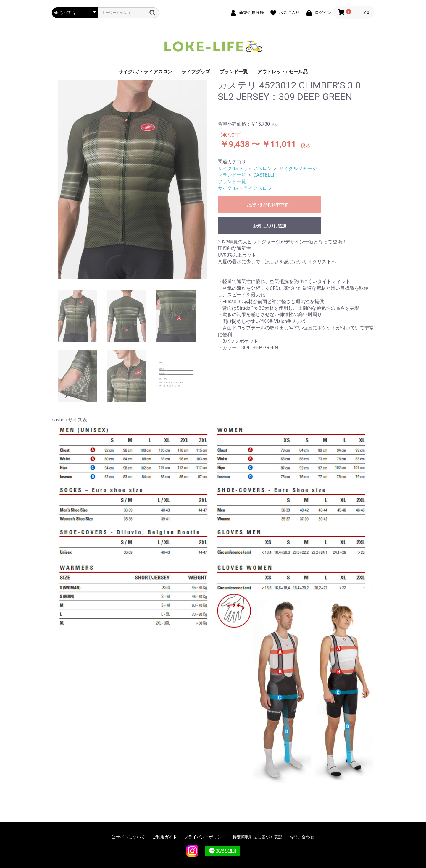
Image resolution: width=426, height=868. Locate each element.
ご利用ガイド (164, 837)
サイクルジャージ (298, 168)
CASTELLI (264, 175)
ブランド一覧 (234, 72)
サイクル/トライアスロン (145, 72)
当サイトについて (128, 837)
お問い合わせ (302, 837)
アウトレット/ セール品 (283, 72)
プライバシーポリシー (205, 837)
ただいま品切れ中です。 (270, 205)
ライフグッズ (196, 72)
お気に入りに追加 (270, 226)
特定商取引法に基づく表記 (257, 837)
